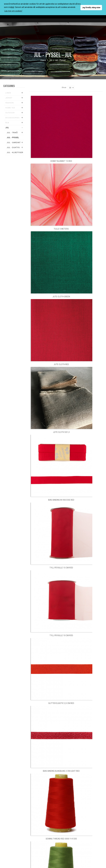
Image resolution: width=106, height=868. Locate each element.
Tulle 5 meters (61, 229)
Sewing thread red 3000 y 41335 (61, 839)
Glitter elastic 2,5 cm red (61, 703)
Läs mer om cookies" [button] (13, 11)
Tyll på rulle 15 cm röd (61, 568)
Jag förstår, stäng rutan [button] (91, 8)
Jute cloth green (61, 297)
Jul (51, 60)
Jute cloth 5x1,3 (61, 432)
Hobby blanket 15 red (61, 161)
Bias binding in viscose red (61, 500)
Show (64, 87)
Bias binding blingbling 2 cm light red (61, 771)
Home (43, 60)
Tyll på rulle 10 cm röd (61, 635)
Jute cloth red (61, 364)
